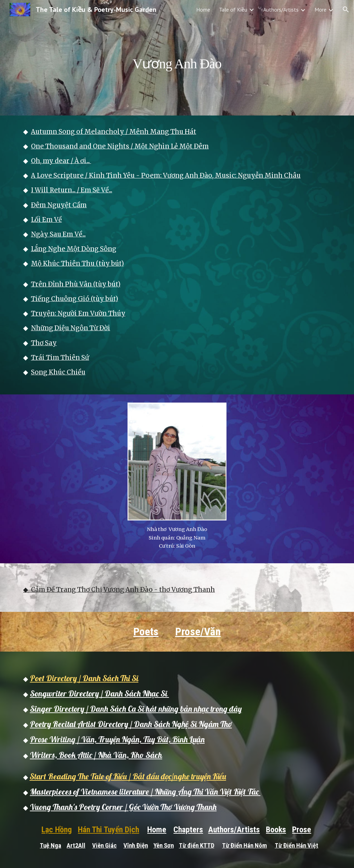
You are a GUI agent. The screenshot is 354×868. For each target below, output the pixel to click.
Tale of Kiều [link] (233, 10)
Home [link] (203, 10)
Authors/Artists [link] (281, 10)
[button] (346, 10)
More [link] (321, 10)
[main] (177, 58)
